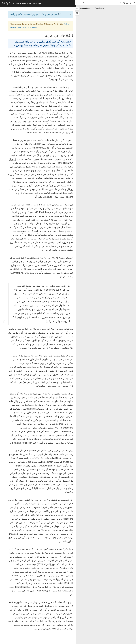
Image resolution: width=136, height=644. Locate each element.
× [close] (70, 14)
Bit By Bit (21, 3)
